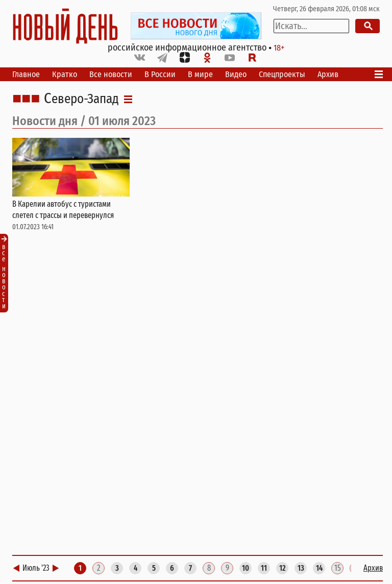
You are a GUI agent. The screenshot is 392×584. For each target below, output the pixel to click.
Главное (26, 74)
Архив (328, 74)
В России (160, 74)
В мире (200, 74)
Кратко (65, 74)
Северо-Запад (81, 99)
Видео (236, 74)
